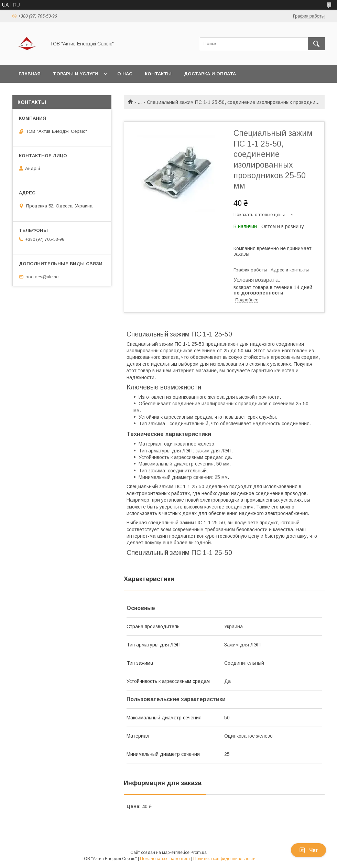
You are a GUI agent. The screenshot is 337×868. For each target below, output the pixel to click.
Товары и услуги (75, 74)
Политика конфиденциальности (224, 859)
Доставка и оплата (210, 74)
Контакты (158, 74)
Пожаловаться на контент (165, 859)
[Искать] (316, 44)
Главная (30, 74)
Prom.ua (199, 853)
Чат (308, 850)
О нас (125, 74)
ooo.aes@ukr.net (42, 277)
